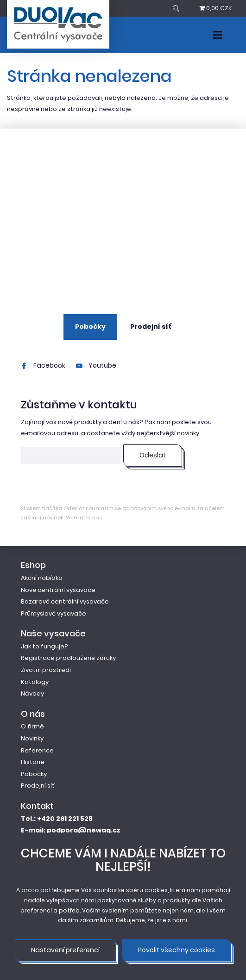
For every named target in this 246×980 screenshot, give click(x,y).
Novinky (32, 738)
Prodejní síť (151, 327)
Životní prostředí (46, 670)
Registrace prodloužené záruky (68, 658)
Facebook (43, 365)
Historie (33, 762)
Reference (37, 750)
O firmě (32, 726)
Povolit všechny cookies (177, 950)
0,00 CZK (216, 8)
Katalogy (35, 682)
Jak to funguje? (44, 646)
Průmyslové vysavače (54, 613)
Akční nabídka (42, 578)
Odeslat (153, 455)
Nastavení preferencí (65, 950)
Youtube (96, 365)
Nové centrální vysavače (58, 590)
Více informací (85, 518)
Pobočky (90, 327)
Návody (32, 693)
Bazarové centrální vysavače (65, 601)
